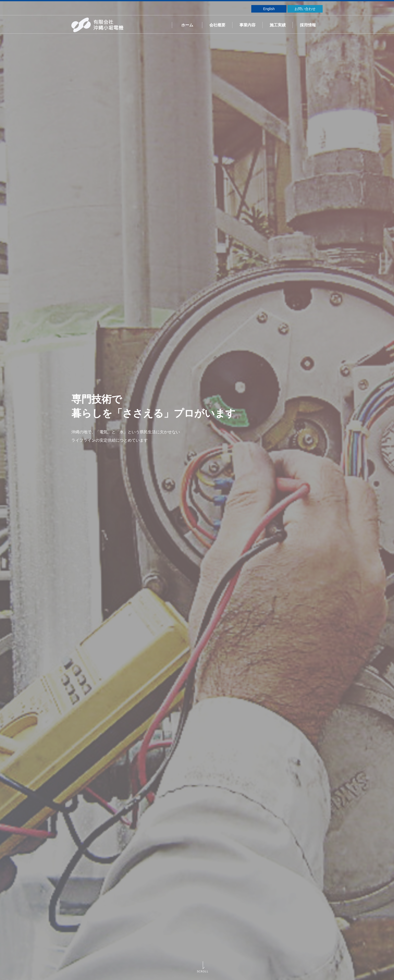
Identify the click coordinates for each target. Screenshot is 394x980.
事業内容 (248, 25)
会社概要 (217, 25)
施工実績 (278, 25)
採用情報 (308, 25)
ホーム (187, 25)
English (269, 9)
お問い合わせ (305, 9)
